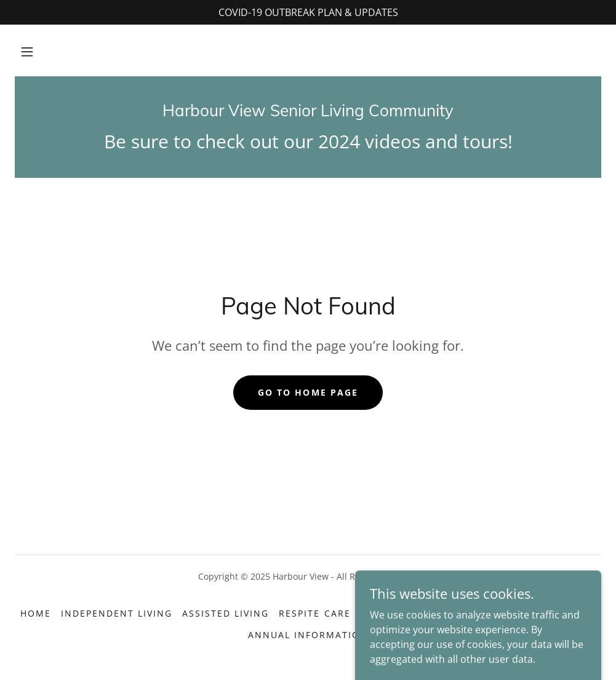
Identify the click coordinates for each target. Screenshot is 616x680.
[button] (27, 52)
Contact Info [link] (503, 613)
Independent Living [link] (117, 613)
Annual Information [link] (308, 635)
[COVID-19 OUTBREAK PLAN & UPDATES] (308, 12)
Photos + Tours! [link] (407, 613)
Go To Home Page (308, 392)
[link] (308, 113)
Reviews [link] (574, 613)
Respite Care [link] (314, 613)
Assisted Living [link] (226, 613)
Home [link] (36, 613)
